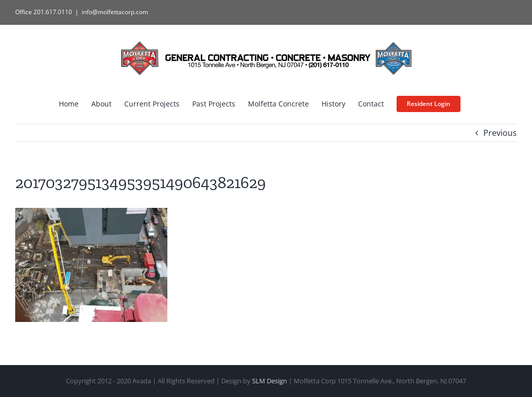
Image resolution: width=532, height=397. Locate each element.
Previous (500, 133)
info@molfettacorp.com (115, 12)
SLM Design (270, 381)
